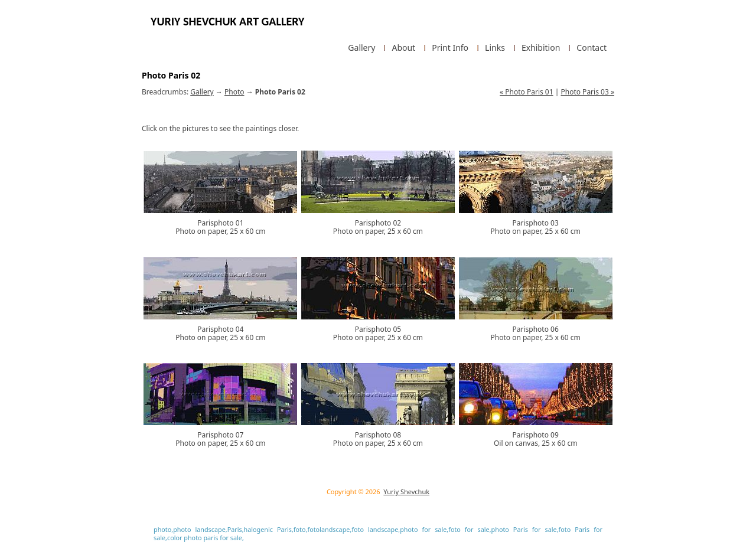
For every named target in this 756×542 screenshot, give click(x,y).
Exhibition (541, 48)
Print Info (450, 48)
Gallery (361, 48)
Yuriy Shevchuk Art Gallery (227, 21)
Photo (234, 92)
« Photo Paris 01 (527, 92)
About (403, 48)
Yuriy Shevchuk (406, 492)
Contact (592, 48)
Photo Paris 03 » (587, 92)
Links (495, 48)
